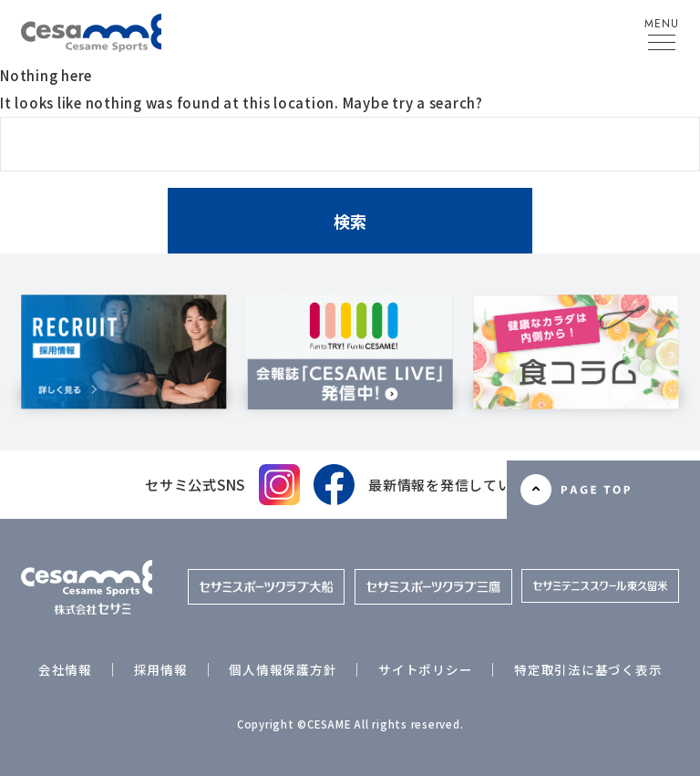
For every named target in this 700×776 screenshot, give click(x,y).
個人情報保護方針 (283, 669)
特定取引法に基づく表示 (588, 669)
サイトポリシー (425, 669)
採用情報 (161, 669)
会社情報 (65, 669)
